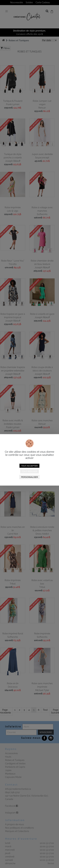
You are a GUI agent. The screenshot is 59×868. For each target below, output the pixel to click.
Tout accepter (30, 466)
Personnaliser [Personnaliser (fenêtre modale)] (29, 477)
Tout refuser (29, 471)
